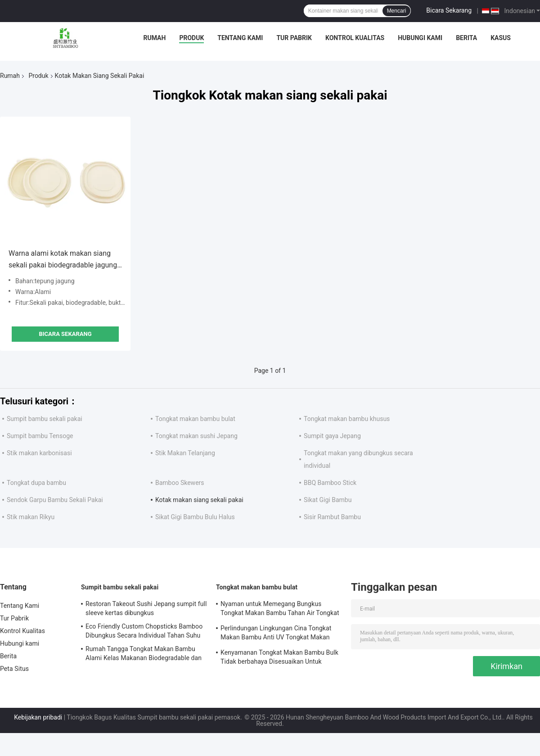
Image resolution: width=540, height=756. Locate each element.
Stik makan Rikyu (31, 517)
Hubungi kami (420, 38)
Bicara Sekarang (449, 10)
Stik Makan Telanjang (185, 453)
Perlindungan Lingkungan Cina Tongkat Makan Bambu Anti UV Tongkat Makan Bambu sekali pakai (276, 634)
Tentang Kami (240, 38)
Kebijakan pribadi (38, 717)
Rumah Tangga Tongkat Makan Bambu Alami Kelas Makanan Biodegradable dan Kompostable (144, 655)
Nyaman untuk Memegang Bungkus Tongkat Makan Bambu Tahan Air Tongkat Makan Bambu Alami (280, 610)
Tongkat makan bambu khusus (347, 419)
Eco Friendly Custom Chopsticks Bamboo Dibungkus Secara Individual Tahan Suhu (144, 631)
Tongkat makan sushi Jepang (196, 436)
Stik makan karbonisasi (39, 453)
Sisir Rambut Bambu (332, 517)
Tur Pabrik (294, 38)
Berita (466, 38)
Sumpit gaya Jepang (332, 436)
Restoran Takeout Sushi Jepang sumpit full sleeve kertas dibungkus (146, 608)
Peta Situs (14, 669)
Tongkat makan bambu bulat (195, 419)
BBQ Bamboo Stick (330, 483)
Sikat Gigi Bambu (328, 500)
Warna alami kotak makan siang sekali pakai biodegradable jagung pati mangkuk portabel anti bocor (63, 260)
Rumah (155, 38)
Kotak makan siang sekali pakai (199, 500)
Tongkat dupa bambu (36, 483)
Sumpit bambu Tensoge (40, 436)
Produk (191, 38)
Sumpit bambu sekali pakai (45, 419)
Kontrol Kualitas (355, 38)
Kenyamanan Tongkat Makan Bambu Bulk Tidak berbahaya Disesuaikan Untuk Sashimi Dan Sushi (279, 658)
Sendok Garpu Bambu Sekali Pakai (55, 500)
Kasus (501, 38)
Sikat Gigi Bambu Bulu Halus (195, 517)
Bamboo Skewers (180, 483)
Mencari (397, 11)
